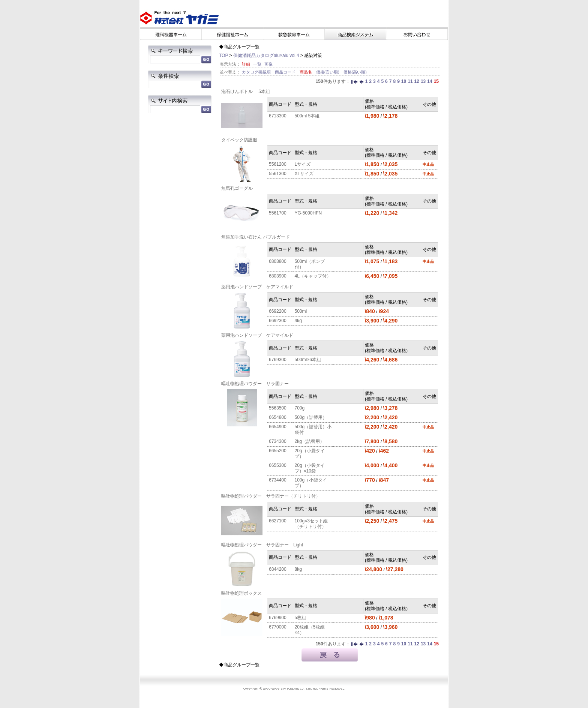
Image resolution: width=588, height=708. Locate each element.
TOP (223, 55)
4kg (298, 321)
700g (300, 408)
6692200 (278, 311)
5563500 (278, 408)
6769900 (278, 618)
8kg (298, 569)
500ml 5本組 (307, 116)
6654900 (278, 427)
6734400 (278, 480)
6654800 (278, 417)
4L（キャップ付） (313, 276)
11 (410, 81)
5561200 (278, 164)
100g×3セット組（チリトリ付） (311, 524)
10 (404, 81)
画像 (268, 64)
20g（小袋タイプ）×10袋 (310, 468)
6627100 (278, 521)
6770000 (278, 627)
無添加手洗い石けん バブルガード (256, 237)
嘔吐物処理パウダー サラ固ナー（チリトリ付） (271, 496)
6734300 (278, 441)
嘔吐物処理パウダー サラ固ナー (255, 384)
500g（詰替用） (311, 417)
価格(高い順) (355, 72)
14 (430, 81)
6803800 (278, 261)
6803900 (278, 276)
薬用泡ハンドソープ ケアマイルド (257, 287)
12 (417, 81)
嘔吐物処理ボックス (241, 593)
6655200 (278, 451)
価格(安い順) (328, 72)
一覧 (257, 64)
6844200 (278, 569)
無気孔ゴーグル (237, 188)
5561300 (278, 174)
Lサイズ (303, 164)
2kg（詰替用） (310, 441)
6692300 (278, 321)
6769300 (278, 360)
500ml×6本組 (308, 360)
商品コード (286, 72)
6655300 (278, 465)
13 (423, 81)
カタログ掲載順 (257, 72)
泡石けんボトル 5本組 (246, 91)
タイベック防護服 (239, 140)
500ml (301, 311)
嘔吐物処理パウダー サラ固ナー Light (262, 545)
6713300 (278, 116)
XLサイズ (304, 174)
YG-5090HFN (308, 213)
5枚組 (301, 618)
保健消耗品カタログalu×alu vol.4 (266, 55)
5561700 (278, 213)
